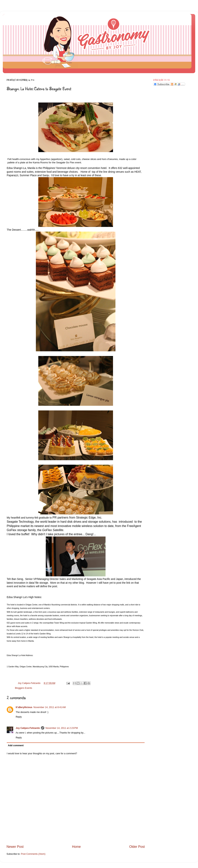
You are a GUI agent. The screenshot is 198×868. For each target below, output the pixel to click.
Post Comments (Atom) (33, 854)
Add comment (16, 745)
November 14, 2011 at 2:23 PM (62, 728)
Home (76, 847)
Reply (19, 717)
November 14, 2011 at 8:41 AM (50, 707)
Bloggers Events (24, 688)
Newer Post (15, 847)
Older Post (137, 847)
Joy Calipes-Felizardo (28, 728)
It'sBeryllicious (24, 707)
